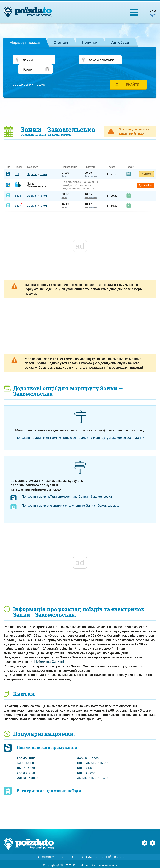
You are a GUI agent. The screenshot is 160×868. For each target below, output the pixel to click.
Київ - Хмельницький (93, 754)
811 (17, 165)
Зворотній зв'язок (110, 848)
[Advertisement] (80, 103)
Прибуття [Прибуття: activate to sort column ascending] (90, 158)
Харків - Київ (26, 749)
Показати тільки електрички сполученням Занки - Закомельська (70, 497)
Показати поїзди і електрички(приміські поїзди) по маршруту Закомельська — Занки (80, 429)
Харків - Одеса (88, 749)
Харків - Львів (27, 764)
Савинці (58, 653)
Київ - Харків (26, 754)
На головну (45, 848)
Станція (61, 42)
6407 (18, 197)
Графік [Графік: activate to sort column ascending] (130, 158)
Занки (64, 167)
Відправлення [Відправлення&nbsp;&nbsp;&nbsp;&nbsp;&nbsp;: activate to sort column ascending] (71, 158)
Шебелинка (42, 653)
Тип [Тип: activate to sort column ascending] (8, 158)
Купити (146, 165)
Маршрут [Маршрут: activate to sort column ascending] (32, 158)
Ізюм (44, 165)
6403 (18, 187)
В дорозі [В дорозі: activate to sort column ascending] (111, 158)
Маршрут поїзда (25, 42)
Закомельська (91, 167)
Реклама (85, 848)
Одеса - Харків (28, 769)
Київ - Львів (86, 759)
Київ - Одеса (86, 764)
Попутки (90, 42)
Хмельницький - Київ (93, 769)
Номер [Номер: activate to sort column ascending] (19, 158)
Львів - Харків (27, 759)
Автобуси (120, 42)
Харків (32, 165)
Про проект (66, 848)
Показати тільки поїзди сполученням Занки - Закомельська (67, 488)
